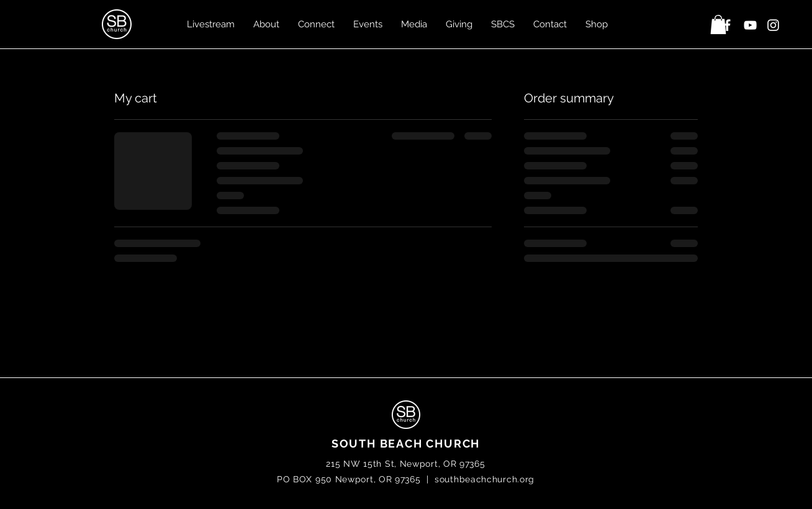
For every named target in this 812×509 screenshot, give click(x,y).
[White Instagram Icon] (773, 25)
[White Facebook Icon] (727, 25)
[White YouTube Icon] (750, 25)
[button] (718, 25)
